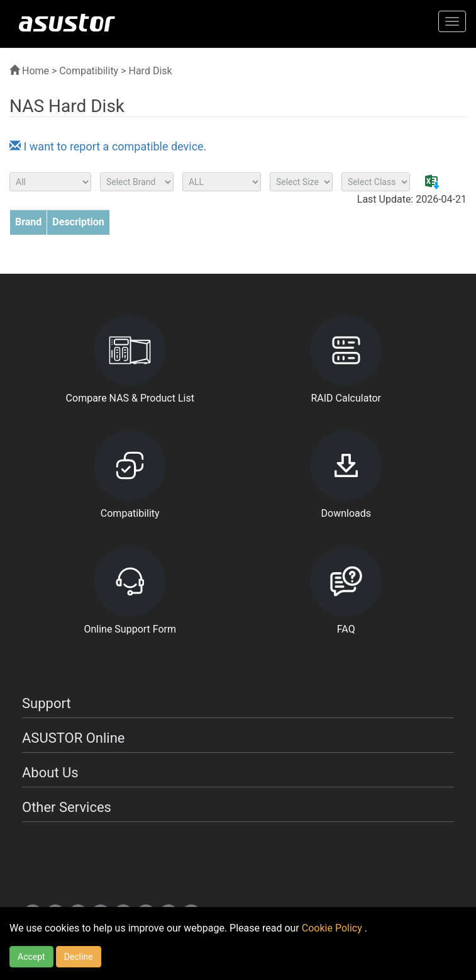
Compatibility (89, 71)
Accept (31, 957)
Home (29, 71)
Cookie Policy (333, 928)
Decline (79, 957)
